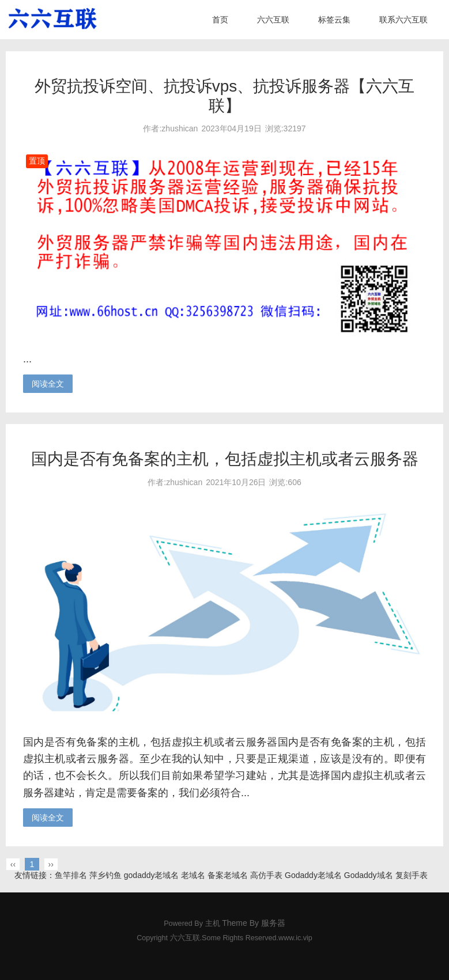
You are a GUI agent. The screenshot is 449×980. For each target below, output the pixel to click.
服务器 (273, 923)
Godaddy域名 (369, 875)
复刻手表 (412, 875)
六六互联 (273, 20)
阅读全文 (48, 384)
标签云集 (334, 20)
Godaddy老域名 (313, 875)
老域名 (193, 875)
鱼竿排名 (71, 875)
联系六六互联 (403, 20)
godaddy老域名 (152, 875)
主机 (213, 924)
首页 (220, 20)
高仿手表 (266, 875)
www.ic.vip (295, 938)
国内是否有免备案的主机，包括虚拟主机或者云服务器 (225, 459)
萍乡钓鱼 (105, 875)
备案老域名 (228, 875)
